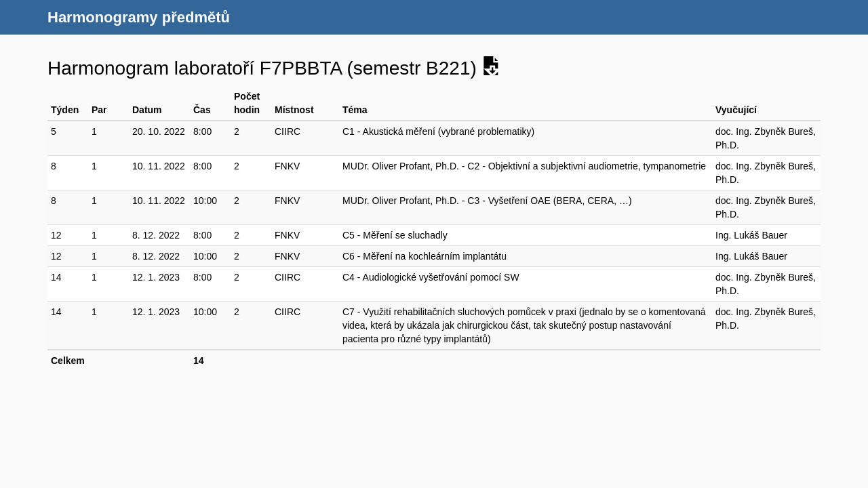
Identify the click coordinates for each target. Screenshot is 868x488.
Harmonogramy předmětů (139, 17)
